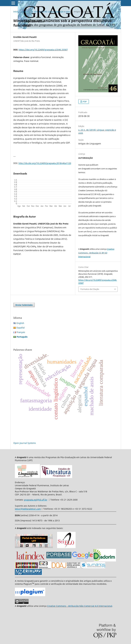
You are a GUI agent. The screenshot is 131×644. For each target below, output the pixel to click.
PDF (85, 102)
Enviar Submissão (24, 305)
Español (21, 328)
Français (21, 332)
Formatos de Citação (90, 289)
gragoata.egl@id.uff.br (36, 500)
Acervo (25, 12)
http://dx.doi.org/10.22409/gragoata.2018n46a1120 (45, 163)
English (20, 323)
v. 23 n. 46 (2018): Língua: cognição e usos (51, 12)
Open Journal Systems (25, 443)
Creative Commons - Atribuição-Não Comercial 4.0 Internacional (80, 606)
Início (16, 12)
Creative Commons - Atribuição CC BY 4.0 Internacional (96, 253)
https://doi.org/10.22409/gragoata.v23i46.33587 (43, 50)
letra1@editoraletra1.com (28, 509)
